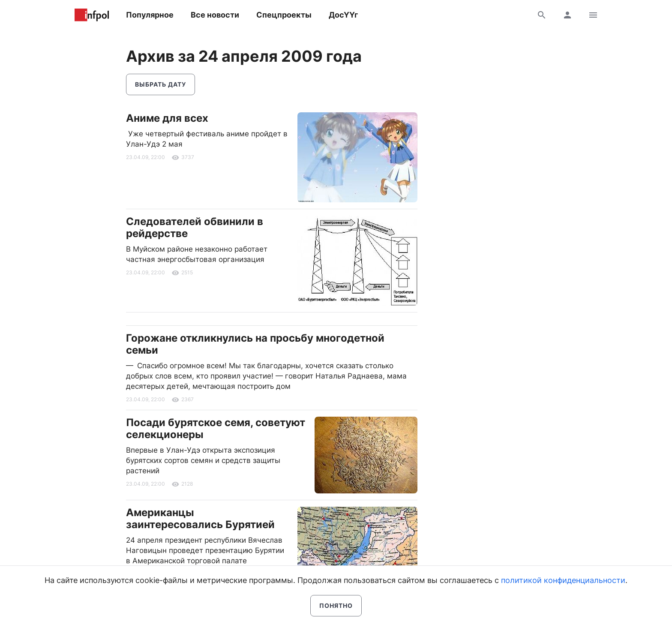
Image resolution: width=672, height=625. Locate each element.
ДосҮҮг (343, 15)
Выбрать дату (160, 84)
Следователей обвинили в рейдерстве (195, 227)
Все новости (215, 15)
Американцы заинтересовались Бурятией (200, 518)
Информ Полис (92, 15)
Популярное (150, 15)
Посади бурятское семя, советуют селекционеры (216, 428)
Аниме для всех (167, 118)
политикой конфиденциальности (563, 580)
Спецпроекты (284, 15)
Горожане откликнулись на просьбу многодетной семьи (255, 344)
